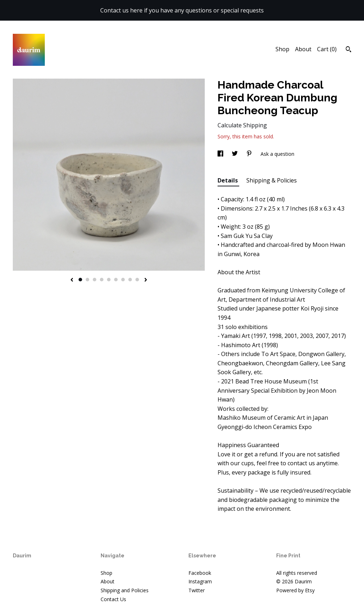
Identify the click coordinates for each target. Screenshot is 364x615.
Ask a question (277, 154)
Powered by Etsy (295, 590)
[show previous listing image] (72, 280)
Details (228, 180)
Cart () (327, 49)
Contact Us (113, 599)
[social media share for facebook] (221, 154)
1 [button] (80, 280)
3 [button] (95, 280)
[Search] (349, 50)
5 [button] (109, 280)
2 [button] (87, 280)
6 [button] (116, 280)
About (303, 49)
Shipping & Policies (272, 180)
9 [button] (137, 280)
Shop (282, 49)
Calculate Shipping (242, 125)
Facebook (200, 573)
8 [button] (130, 280)
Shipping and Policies (125, 590)
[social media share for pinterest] (250, 154)
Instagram (200, 581)
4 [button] (102, 280)
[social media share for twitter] (235, 154)
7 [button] (123, 280)
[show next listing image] (146, 280)
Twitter (197, 590)
